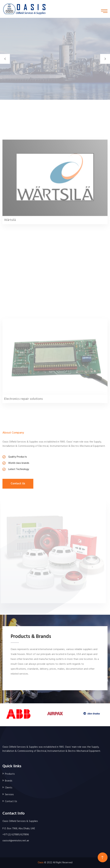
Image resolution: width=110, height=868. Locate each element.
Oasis (41, 863)
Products (10, 774)
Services (9, 795)
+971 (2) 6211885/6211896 (16, 835)
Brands (9, 781)
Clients (9, 788)
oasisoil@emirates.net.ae (16, 841)
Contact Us (18, 484)
